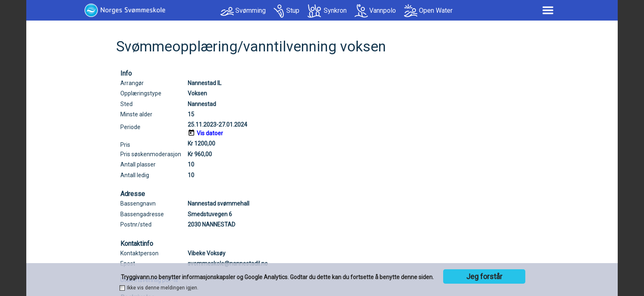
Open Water (436, 10)
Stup (293, 10)
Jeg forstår (484, 276)
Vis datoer (210, 133)
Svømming (251, 10)
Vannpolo (383, 10)
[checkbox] (122, 288)
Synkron (335, 10)
